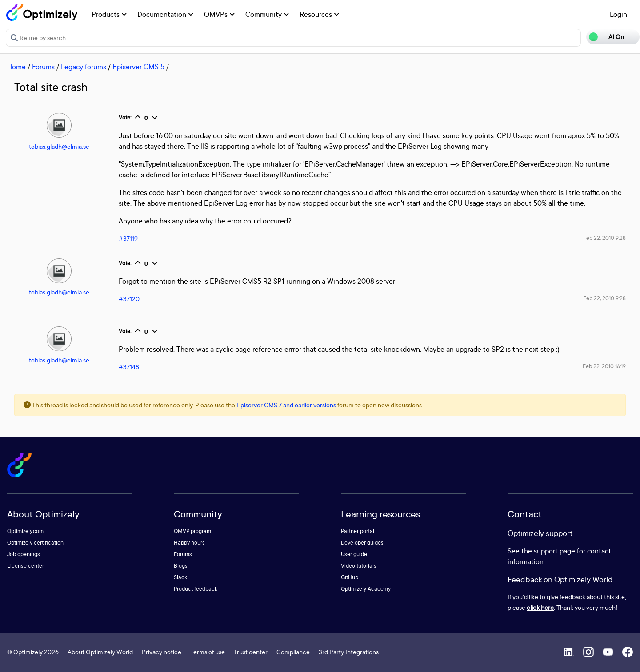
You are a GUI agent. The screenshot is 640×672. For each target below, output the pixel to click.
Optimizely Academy (366, 589)
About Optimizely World (100, 652)
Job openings (24, 554)
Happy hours (189, 543)
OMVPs (219, 14)
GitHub (350, 577)
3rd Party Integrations (349, 652)
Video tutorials (359, 566)
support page (554, 551)
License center (26, 566)
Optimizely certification (35, 543)
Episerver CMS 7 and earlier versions (286, 405)
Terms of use (208, 652)
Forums (43, 67)
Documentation (165, 14)
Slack (180, 577)
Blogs (181, 566)
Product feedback (196, 589)
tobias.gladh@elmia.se (59, 146)
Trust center (251, 652)
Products (109, 14)
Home (16, 67)
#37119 (128, 238)
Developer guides (362, 543)
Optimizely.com (25, 531)
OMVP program (192, 531)
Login (618, 14)
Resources (319, 14)
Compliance (293, 652)
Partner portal (358, 531)
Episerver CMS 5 (138, 67)
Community (267, 14)
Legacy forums (84, 67)
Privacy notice (162, 652)
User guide (354, 554)
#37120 (129, 299)
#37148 (129, 367)
